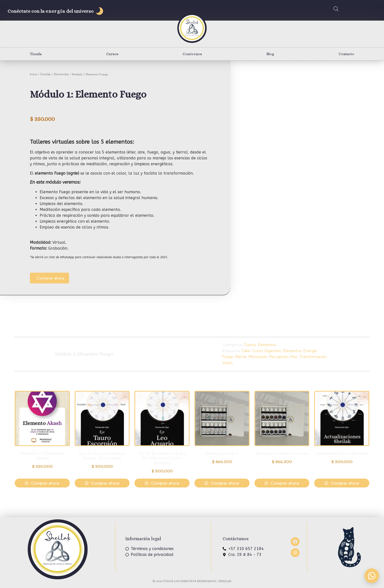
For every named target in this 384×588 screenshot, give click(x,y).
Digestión (273, 351)
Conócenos (192, 54)
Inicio (33, 74)
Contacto (346, 54)
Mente (241, 357)
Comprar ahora (50, 278)
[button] (372, 576)
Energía (310, 351)
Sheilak (45, 74)
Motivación (258, 357)
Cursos (112, 54)
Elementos (61, 74)
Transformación (313, 357)
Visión (228, 363)
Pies (294, 357)
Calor (246, 351)
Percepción (279, 357)
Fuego (228, 357)
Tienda (36, 54)
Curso (258, 351)
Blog (270, 54)
